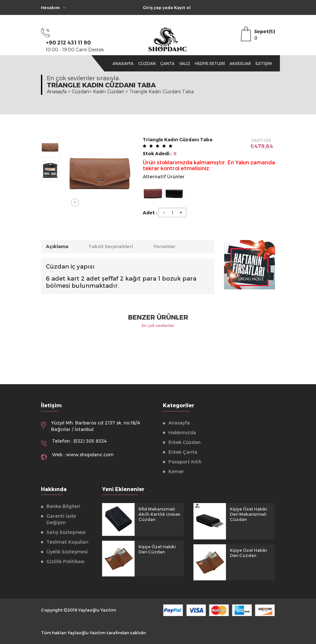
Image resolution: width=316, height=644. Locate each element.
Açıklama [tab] (57, 246)
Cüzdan (147, 63)
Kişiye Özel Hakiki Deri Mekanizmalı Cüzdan (248, 514)
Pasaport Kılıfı (185, 462)
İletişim (264, 63)
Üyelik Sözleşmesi (67, 552)
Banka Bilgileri (63, 506)
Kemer (176, 471)
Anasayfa (123, 63)
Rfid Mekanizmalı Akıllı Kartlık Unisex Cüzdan (159, 514)
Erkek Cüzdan (184, 442)
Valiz (185, 63)
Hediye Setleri (210, 63)
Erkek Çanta (183, 452)
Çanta (167, 63)
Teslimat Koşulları (67, 542)
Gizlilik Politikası (66, 561)
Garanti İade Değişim (61, 519)
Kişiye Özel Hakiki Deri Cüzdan (157, 549)
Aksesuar (240, 63)
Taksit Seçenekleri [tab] (111, 246)
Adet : (150, 213)
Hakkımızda (182, 432)
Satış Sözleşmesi (66, 532)
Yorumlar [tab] (165, 246)
